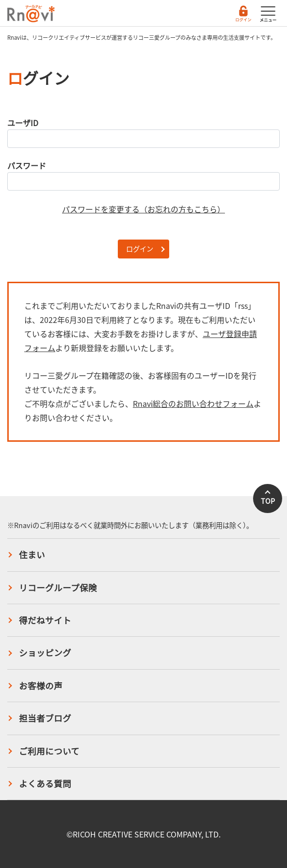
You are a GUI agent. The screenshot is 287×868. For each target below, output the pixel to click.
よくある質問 (45, 784)
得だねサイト (45, 620)
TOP (268, 501)
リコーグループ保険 (58, 588)
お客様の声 (41, 686)
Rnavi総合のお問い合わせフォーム (193, 403)
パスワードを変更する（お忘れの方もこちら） (143, 209)
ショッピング (45, 653)
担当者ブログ (45, 718)
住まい (32, 555)
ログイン (140, 249)
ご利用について (49, 751)
